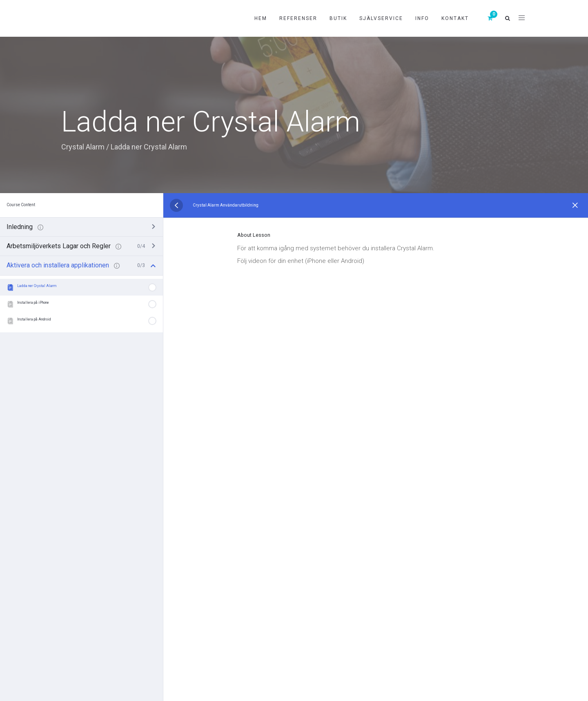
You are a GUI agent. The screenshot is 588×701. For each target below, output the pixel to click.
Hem (261, 18)
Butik (338, 18)
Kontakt (455, 18)
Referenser (298, 18)
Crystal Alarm (83, 147)
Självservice (381, 18)
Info (422, 18)
